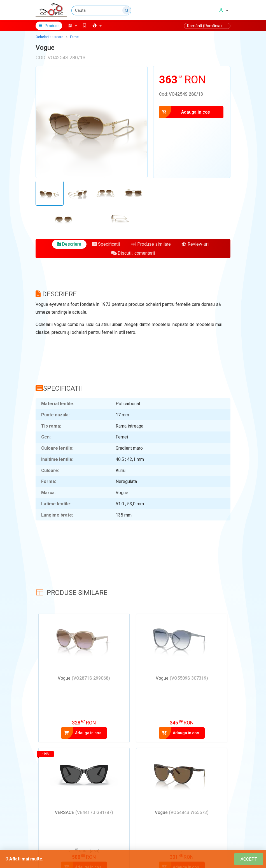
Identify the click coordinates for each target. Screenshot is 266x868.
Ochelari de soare (49, 37)
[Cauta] (101, 10)
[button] (72, 26)
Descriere (69, 244)
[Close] (249, 859)
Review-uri (195, 244)
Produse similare (151, 244)
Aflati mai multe (26, 859)
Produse (49, 26)
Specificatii (106, 244)
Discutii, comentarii (133, 253)
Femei (75, 37)
